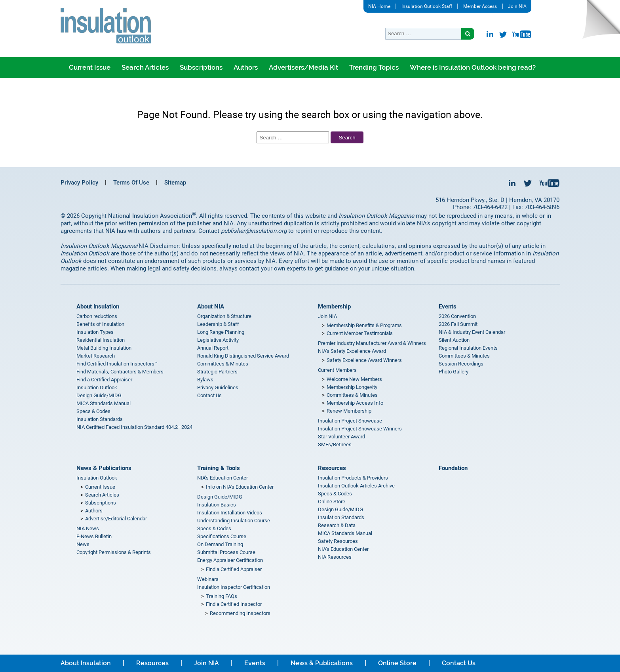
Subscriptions (201, 67)
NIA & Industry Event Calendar (472, 332)
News (83, 544)
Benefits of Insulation (100, 324)
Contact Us (209, 395)
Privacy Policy (79, 183)
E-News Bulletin (94, 536)
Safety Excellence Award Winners (364, 360)
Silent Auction (454, 340)
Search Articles (145, 67)
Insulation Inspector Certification (234, 587)
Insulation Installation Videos (230, 513)
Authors (246, 67)
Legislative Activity (218, 340)
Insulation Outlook (97, 387)
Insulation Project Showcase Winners (360, 429)
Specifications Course (222, 536)
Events (448, 306)
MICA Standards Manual (104, 403)
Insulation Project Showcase (350, 421)
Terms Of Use (131, 183)
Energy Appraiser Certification (230, 560)
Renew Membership (349, 411)
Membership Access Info (355, 403)
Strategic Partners (217, 372)
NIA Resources (335, 557)
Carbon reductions (97, 316)
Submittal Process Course (226, 552)
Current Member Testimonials (360, 333)
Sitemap (175, 183)
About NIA (211, 306)
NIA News (88, 528)
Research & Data (337, 525)
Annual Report (213, 348)
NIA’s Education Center (223, 478)
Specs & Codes (93, 411)
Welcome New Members (354, 379)
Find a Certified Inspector (234, 604)
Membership (334, 306)
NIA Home (379, 6)
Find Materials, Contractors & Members (120, 372)
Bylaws (205, 380)
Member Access (480, 6)
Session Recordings (461, 364)
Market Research (96, 356)
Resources (332, 468)
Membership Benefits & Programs (364, 325)
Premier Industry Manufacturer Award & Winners (372, 343)
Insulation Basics (217, 505)
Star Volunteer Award (341, 437)
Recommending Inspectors (240, 613)
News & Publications (104, 468)
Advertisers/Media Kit (303, 67)
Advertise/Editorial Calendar (116, 519)
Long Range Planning (221, 332)
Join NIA (517, 6)
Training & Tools (219, 468)
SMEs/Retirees (335, 445)
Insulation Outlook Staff (427, 6)
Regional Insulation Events (468, 348)
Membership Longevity (352, 387)
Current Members (337, 370)
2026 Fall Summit (458, 324)
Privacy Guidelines (218, 387)
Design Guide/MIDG (99, 395)
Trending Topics (374, 67)
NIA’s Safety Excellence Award (352, 351)
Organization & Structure (224, 316)
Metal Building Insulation (104, 348)
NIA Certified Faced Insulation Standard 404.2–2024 (134, 427)
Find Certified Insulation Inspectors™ (117, 364)
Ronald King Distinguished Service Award (243, 356)
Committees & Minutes (223, 364)
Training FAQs (222, 596)
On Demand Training (220, 544)
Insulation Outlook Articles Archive (356, 486)
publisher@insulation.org (254, 231)
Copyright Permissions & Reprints (114, 552)
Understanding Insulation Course (234, 521)
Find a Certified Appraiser (104, 380)
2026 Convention (457, 316)
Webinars (208, 579)
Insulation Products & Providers (353, 478)
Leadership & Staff (218, 324)
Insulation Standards (100, 419)
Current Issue (90, 67)
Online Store (332, 502)
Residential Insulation (101, 340)
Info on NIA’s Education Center (240, 487)
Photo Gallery (454, 372)
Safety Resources (338, 541)
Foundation (453, 468)
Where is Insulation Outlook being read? (473, 67)
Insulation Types (95, 332)
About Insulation (98, 306)
